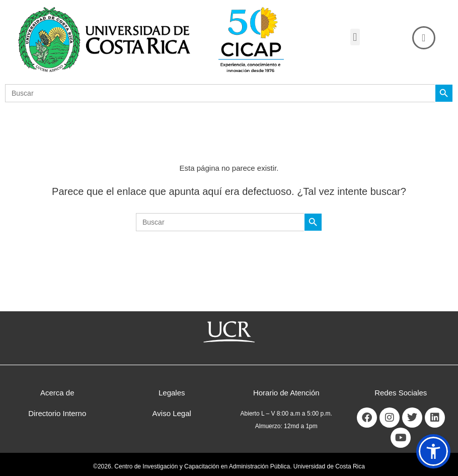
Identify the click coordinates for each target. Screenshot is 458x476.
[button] (355, 37)
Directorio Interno (57, 413)
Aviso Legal (172, 413)
